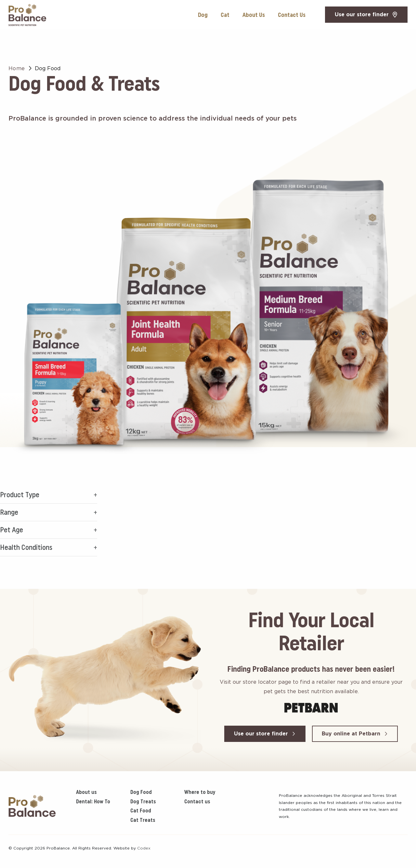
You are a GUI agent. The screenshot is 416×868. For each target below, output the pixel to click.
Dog (203, 15)
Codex (144, 848)
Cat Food (141, 810)
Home (17, 68)
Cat (225, 15)
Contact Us (292, 15)
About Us (254, 15)
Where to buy (200, 792)
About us (86, 792)
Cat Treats (143, 820)
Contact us (197, 801)
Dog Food (141, 792)
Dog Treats (143, 801)
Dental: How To (93, 801)
